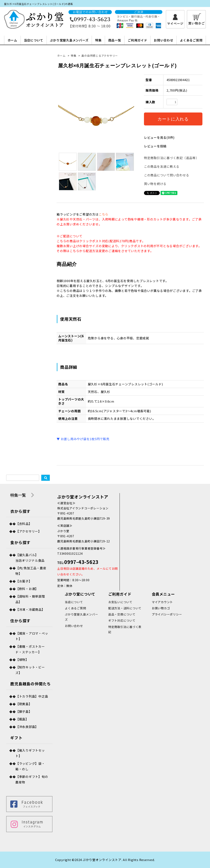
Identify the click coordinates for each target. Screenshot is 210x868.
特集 (98, 40)
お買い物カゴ (161, 608)
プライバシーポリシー (167, 614)
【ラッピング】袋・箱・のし (30, 766)
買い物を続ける (155, 184)
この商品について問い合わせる (167, 175)
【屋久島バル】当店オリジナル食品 (30, 558)
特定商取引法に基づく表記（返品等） (171, 158)
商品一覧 (115, 40)
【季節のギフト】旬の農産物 (32, 779)
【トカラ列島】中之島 (32, 696)
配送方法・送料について (125, 608)
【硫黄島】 (24, 704)
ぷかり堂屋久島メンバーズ (69, 40)
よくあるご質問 (191, 40)
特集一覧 (22, 495)
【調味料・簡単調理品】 (30, 599)
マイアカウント (162, 602)
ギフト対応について (122, 620)
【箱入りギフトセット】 (30, 753)
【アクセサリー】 (29, 531)
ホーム (12, 40)
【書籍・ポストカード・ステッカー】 (30, 649)
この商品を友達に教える (162, 166)
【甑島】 (22, 719)
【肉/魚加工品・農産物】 (31, 571)
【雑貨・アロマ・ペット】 (32, 636)
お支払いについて (120, 602)
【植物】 (22, 660)
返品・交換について (122, 614)
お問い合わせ (164, 40)
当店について (34, 40)
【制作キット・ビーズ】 (30, 670)
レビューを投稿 (155, 146)
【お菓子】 (24, 581)
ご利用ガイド (138, 40)
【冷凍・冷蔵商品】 (30, 609)
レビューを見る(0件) (159, 137)
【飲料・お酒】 (27, 589)
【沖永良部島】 (27, 727)
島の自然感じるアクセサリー (100, 56)
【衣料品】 (24, 524)
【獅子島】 (24, 711)
